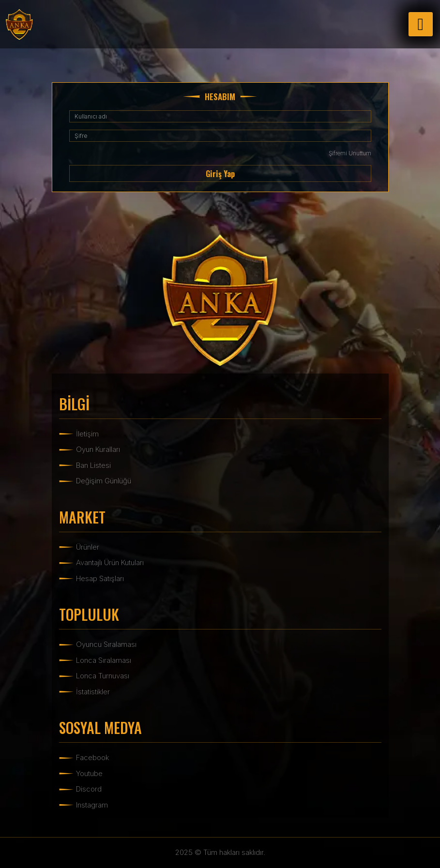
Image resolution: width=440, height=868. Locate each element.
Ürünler (88, 547)
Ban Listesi (93, 465)
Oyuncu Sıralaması (106, 644)
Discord (89, 789)
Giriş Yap (220, 174)
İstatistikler (93, 692)
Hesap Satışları (100, 578)
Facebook (92, 757)
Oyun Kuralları (98, 449)
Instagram (92, 805)
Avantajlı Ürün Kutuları (110, 562)
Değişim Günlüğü (104, 481)
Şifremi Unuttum (350, 153)
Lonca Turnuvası (103, 676)
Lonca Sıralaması (104, 660)
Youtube (89, 773)
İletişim (87, 434)
